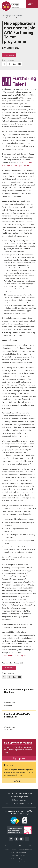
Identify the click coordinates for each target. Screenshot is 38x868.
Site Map (12, 852)
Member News (9, 55)
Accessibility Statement (10, 849)
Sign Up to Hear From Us (24, 793)
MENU (30, 4)
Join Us (30, 803)
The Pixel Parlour (22, 855)
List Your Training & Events (19, 797)
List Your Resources (19, 800)
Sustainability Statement (25, 849)
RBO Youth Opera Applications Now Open (19, 691)
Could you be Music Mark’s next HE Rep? (17, 715)
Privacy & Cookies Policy (26, 846)
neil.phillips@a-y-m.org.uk (15, 655)
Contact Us (10, 793)
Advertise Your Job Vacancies (15, 803)
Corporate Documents (11, 846)
